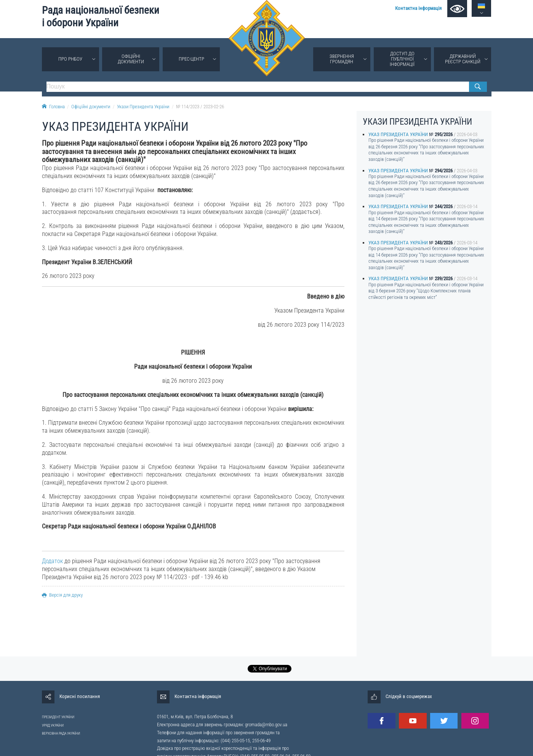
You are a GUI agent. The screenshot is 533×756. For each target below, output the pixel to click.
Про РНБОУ (70, 59)
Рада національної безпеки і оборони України (101, 17)
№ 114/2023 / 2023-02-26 (200, 107)
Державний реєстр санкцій (463, 59)
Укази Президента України (143, 107)
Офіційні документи (131, 59)
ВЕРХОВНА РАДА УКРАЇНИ (61, 733)
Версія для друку (62, 595)
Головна (53, 107)
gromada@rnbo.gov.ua (266, 725)
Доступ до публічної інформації (402, 59)
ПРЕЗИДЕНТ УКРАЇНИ (58, 717)
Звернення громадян (342, 59)
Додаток (52, 561)
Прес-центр (191, 59)
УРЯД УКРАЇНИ (53, 725)
